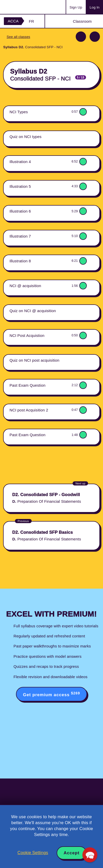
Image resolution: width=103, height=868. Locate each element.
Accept (72, 853)
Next (95, 37)
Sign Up (76, 7)
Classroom (82, 21)
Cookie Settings (33, 853)
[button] (90, 855)
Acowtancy (24, 7)
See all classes (18, 37)
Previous (81, 37)
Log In (95, 7)
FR (31, 21)
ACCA (13, 21)
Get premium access (51, 694)
